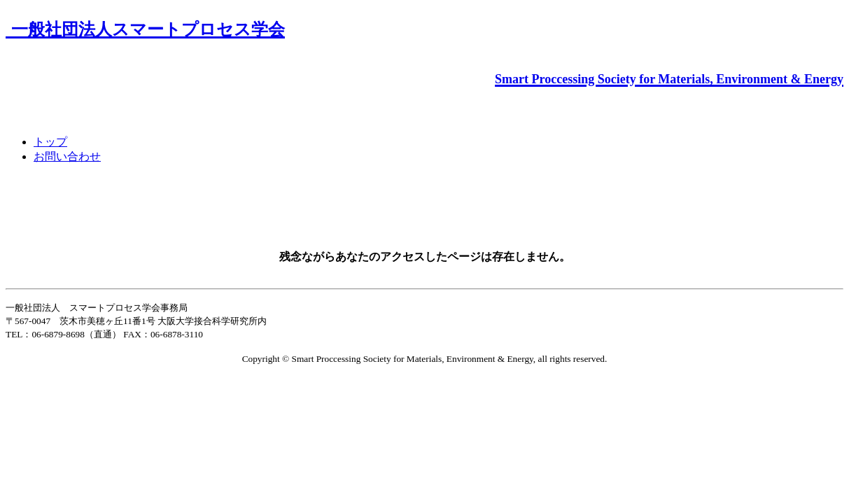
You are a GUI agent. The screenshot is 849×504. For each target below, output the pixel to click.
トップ (50, 142)
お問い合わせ (67, 156)
